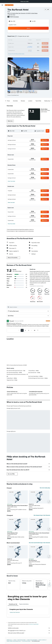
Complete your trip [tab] (13, 582)
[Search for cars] (2, 15)
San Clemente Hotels (26, 619)
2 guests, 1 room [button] (12, 25)
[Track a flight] (2, 24)
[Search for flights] (2, 9)
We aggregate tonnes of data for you (29, 608)
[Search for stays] (2, 12)
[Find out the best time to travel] (2, 27)
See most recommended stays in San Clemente (39, 520)
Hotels (15, 617)
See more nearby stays (45, 465)
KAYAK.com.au (9, 617)
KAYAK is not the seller (29, 606)
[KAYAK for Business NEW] (2, 30)
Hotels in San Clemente (15, 590)
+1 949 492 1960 (11, 15)
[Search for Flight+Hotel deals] (2, 18)
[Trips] (2, 34)
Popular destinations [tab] (24, 582)
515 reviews (16, 17)
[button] (51, 1)
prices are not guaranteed (34, 602)
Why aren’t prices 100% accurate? (29, 611)
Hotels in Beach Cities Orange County (14, 619)
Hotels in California (42, 617)
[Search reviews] (29, 307)
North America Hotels (22, 617)
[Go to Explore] (2, 22)
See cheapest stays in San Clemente (42, 493)
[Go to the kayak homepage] (9, 5)
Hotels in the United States (32, 617)
